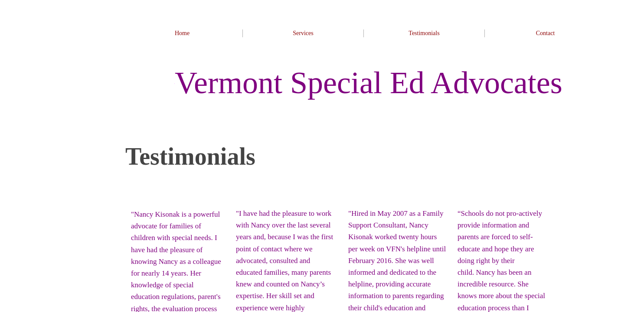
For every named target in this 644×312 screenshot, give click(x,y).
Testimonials (424, 33)
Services (303, 33)
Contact (546, 33)
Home (182, 33)
